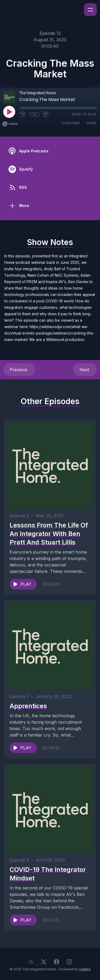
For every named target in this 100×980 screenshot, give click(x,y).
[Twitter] (44, 962)
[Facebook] (57, 962)
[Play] (9, 112)
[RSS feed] (31, 962)
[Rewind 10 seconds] (23, 114)
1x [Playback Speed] (35, 114)
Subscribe (71, 123)
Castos (85, 969)
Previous (19, 370)
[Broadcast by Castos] (10, 124)
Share (91, 123)
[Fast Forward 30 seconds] (46, 114)
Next (85, 370)
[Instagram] (69, 962)
